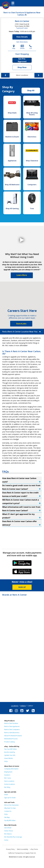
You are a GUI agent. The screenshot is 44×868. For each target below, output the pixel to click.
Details (22, 47)
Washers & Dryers (12, 137)
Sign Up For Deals (10, 798)
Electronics (32, 137)
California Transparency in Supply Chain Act (22, 853)
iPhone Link (22, 572)
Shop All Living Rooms (32, 114)
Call (31, 47)
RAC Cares (8, 778)
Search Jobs (21, 324)
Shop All (31, 90)
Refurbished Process (11, 739)
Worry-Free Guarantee (11, 805)
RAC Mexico (8, 834)
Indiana (23, 706)
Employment (8, 772)
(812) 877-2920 (23, 28)
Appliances (12, 161)
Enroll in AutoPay (10, 752)
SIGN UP (22, 587)
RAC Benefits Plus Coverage (13, 837)
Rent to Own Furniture (11, 723)
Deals (6, 795)
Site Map (7, 817)
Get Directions (22, 42)
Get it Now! (8, 828)
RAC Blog (7, 787)
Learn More (22, 275)
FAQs (6, 761)
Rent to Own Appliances (12, 726)
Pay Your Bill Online (10, 749)
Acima (6, 840)
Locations (15, 706)
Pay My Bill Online (10, 820)
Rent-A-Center (22, 21)
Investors (7, 775)
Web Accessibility (23, 849)
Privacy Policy (10, 849)
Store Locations (9, 781)
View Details (22, 37)
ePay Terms (34, 849)
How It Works (9, 758)
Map (14, 47)
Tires (32, 208)
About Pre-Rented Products (13, 736)
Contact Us (8, 811)
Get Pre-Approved (22, 60)
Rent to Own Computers (12, 729)
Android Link (22, 564)
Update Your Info (10, 755)
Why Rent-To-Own (10, 808)
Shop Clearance (32, 161)
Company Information (11, 769)
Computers (32, 185)
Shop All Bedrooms (12, 185)
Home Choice (9, 831)
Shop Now (22, 67)
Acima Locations (10, 784)
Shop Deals (12, 113)
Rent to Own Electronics (12, 733)
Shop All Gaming (12, 208)
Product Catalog (9, 742)
